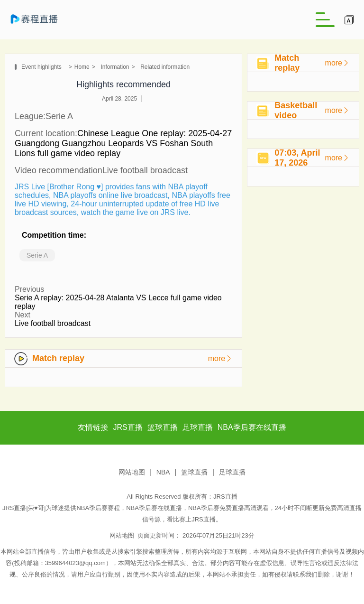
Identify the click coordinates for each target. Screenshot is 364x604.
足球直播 (232, 472)
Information (115, 67)
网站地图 (132, 472)
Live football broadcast (53, 323)
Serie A (37, 255)
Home (82, 67)
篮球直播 (194, 472)
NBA (163, 472)
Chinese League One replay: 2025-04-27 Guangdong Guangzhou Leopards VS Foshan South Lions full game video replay (123, 143)
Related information (165, 67)
